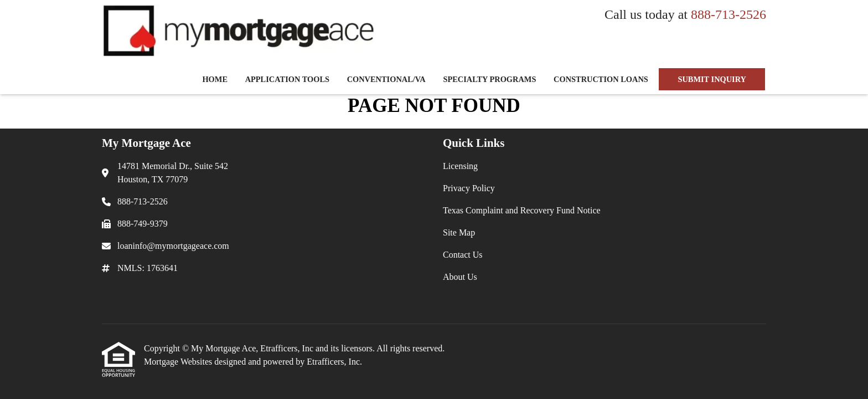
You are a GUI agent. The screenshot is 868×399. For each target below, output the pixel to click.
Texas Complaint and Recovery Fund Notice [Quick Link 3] (522, 210)
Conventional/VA (386, 79)
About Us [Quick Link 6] (460, 277)
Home (215, 79)
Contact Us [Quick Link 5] (463, 255)
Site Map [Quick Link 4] (459, 232)
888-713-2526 (728, 14)
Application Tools (287, 79)
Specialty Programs (489, 79)
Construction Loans (601, 79)
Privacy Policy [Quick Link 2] (469, 188)
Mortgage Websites (179, 362)
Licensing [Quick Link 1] (460, 166)
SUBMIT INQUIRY (712, 79)
